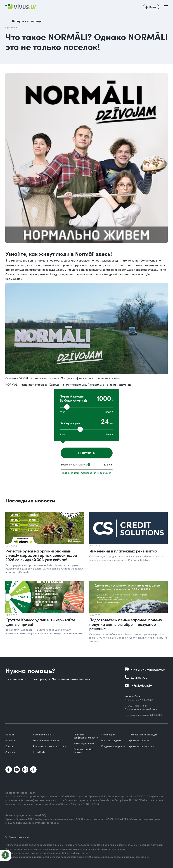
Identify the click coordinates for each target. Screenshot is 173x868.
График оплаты (70, 473)
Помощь (10, 735)
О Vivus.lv (10, 752)
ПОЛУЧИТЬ (87, 453)
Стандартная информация (96, 473)
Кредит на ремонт (139, 740)
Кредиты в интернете (113, 746)
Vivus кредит (108, 735)
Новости (10, 740)
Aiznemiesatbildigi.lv (44, 735)
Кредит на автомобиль (142, 746)
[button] (167, 7)
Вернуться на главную (27, 21)
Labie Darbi (39, 752)
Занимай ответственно (46, 740)
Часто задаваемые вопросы (71, 679)
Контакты (11, 746)
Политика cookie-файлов (83, 751)
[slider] (67, 407)
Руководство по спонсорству (49, 746)
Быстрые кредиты (111, 740)
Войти (153, 7)
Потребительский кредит (143, 735)
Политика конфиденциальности (86, 736)
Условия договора (84, 744)
